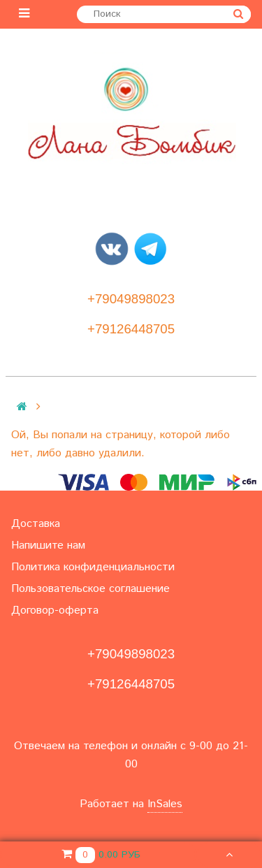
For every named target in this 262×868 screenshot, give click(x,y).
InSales (165, 804)
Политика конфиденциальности (93, 567)
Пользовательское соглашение (90, 589)
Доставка (36, 524)
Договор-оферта (55, 610)
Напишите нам (48, 545)
